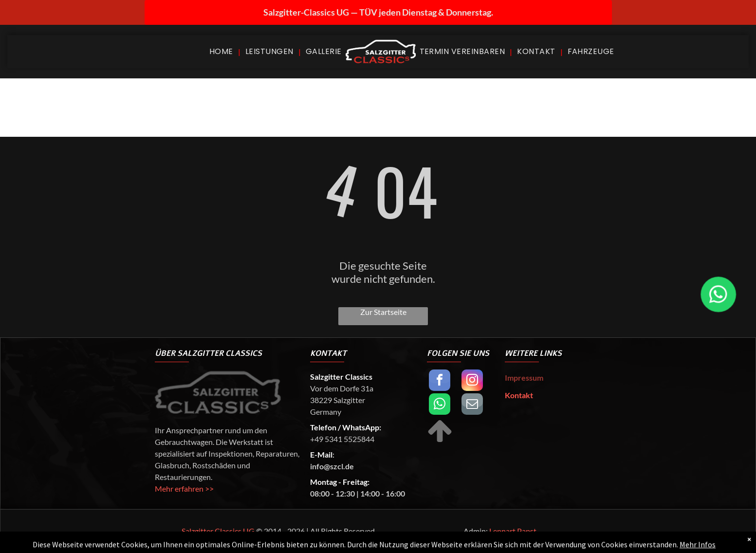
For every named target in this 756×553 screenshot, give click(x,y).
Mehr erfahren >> (184, 488)
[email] (472, 405)
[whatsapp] (440, 405)
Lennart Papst (513, 531)
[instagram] (472, 381)
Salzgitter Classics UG (218, 531)
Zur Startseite (383, 312)
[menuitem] (222, 51)
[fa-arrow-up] (440, 441)
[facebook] (440, 381)
